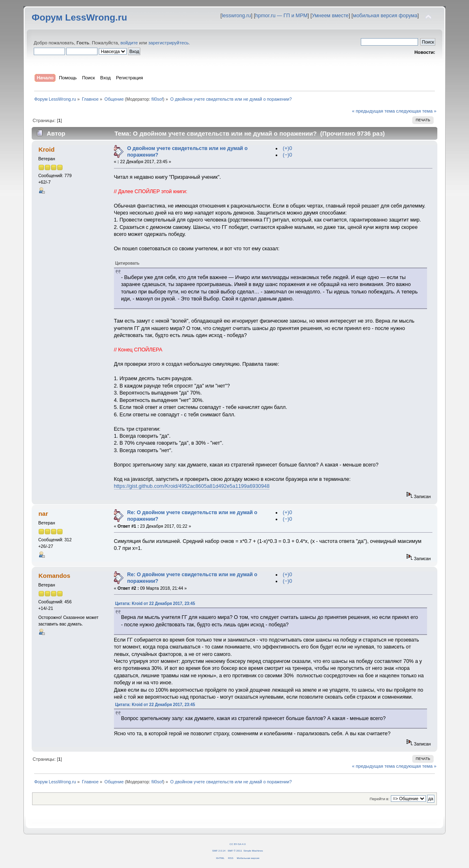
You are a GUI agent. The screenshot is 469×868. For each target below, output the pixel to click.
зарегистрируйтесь (168, 43)
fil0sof (157, 99)
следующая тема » (416, 111)
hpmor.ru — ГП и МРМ (281, 16)
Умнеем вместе (330, 16)
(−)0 (287, 155)
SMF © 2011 (235, 851)
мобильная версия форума (385, 16)
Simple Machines (253, 851)
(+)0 (287, 148)
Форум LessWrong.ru (79, 17)
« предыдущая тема (373, 111)
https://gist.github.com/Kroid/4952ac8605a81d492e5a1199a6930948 (192, 486)
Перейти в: (379, 799)
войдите (129, 43)
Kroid (46, 149)
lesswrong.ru (236, 16)
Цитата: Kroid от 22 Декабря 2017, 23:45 (155, 604)
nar (43, 514)
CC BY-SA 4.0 (238, 844)
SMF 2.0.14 (219, 851)
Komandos (54, 576)
